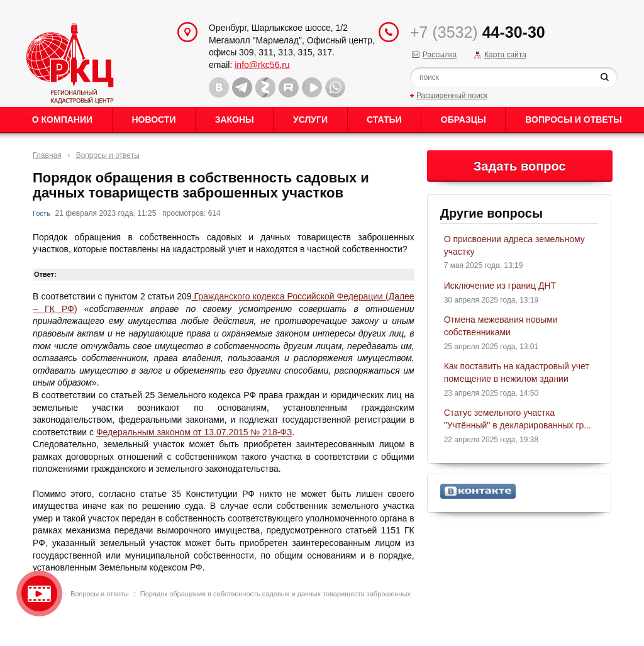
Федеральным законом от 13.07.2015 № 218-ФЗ (194, 432)
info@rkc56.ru (262, 65)
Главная (47, 155)
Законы (235, 120)
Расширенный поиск (452, 96)
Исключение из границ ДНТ (500, 286)
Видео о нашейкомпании (39, 593)
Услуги (310, 120)
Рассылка (440, 55)
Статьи (384, 120)
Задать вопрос (520, 166)
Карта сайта (505, 55)
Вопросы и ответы (574, 120)
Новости (153, 120)
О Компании (62, 120)
